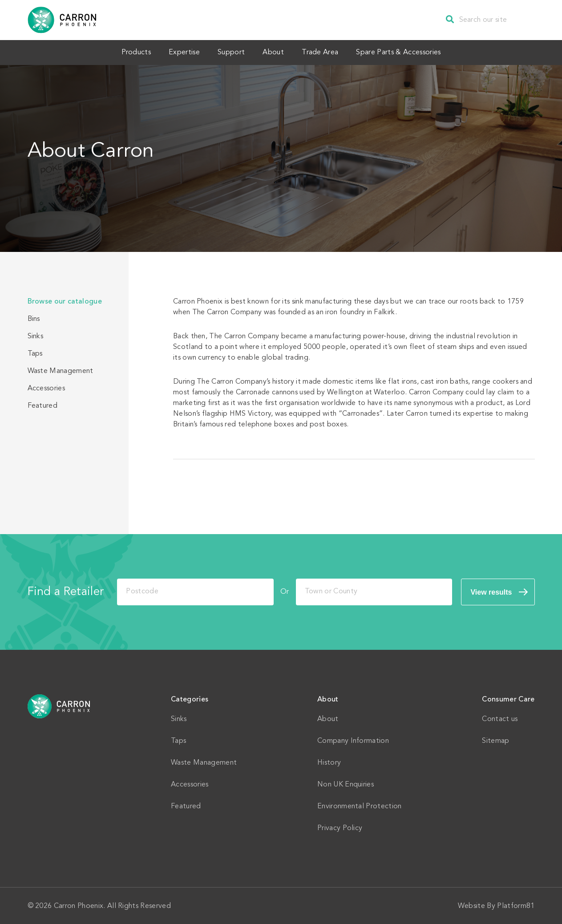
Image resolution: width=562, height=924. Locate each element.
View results (491, 591)
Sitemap (495, 740)
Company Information (353, 740)
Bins (34, 318)
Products (125, 52)
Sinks (36, 336)
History (329, 762)
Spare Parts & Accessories (409, 52)
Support (229, 52)
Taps (35, 353)
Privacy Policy (340, 827)
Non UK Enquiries (346, 784)
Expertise (178, 52)
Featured (43, 405)
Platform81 (516, 905)
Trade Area (327, 52)
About (275, 52)
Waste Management (61, 370)
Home (59, 705)
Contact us (500, 718)
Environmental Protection (360, 806)
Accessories (46, 388)
